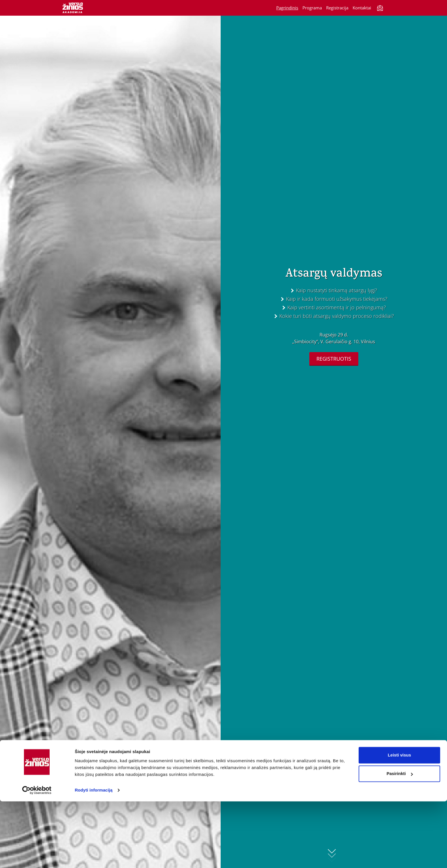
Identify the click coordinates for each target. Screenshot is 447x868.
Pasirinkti (400, 840)
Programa (312, 8)
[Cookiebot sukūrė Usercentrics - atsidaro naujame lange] (37, 857)
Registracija (337, 8)
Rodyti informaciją (94, 857)
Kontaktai (362, 8)
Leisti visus (399, 822)
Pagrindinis (287, 8)
